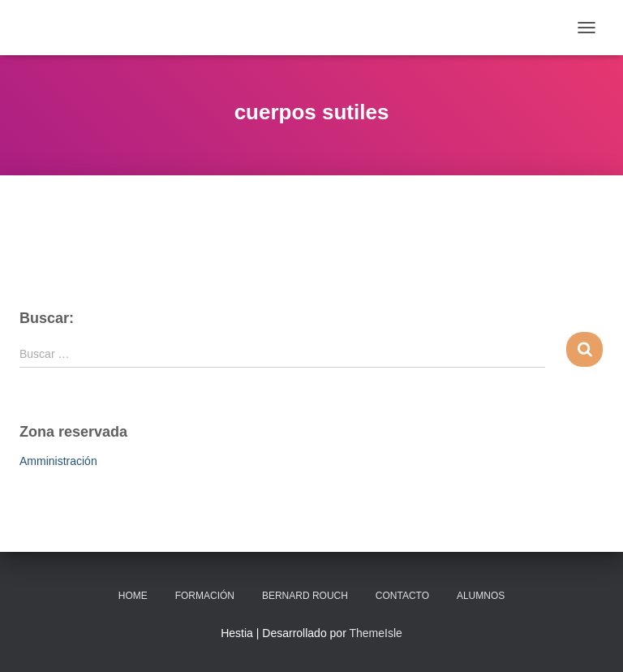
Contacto (402, 596)
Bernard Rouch (305, 596)
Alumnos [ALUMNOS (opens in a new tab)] (481, 596)
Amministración (58, 461)
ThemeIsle (375, 633)
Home (133, 596)
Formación (205, 596)
